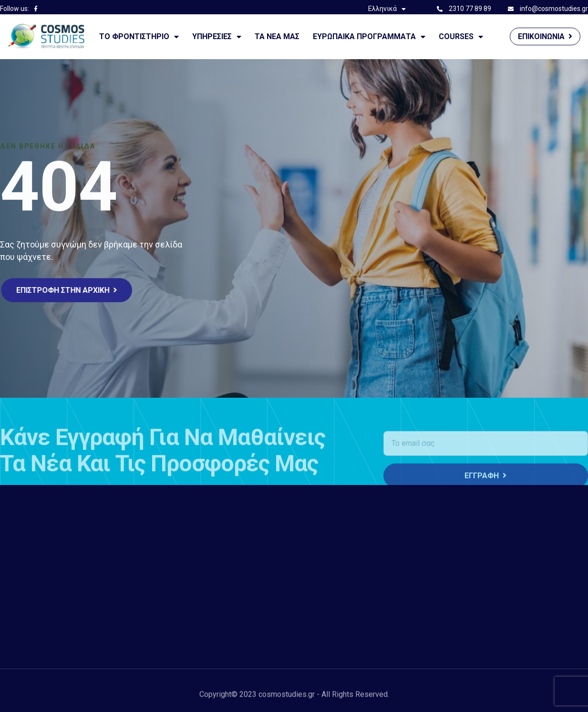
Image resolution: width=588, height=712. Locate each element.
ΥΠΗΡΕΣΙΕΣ (217, 37)
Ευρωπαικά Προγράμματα (369, 37)
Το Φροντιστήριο (139, 37)
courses (461, 37)
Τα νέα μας (277, 36)
